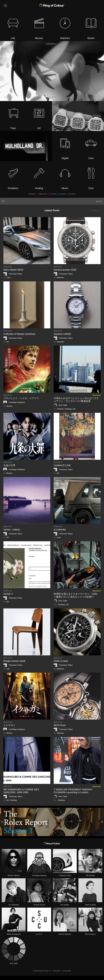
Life (74, 409)
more (94, 210)
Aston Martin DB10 (13, 270)
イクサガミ (9, 725)
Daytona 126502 (62, 334)
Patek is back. (61, 661)
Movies (9, 406)
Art (8, 342)
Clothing (68, 409)
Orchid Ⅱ (8, 594)
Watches (60, 278)
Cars (8, 278)
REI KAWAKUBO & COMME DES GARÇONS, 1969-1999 (21, 791)
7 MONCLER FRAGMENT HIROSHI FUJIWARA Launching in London (73, 791)
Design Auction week (14, 661)
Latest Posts (52, 210)
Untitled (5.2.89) (62, 465)
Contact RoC (67, 971)
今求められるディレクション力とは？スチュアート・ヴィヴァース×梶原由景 (76, 400)
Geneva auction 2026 (65, 270)
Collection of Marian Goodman (19, 334)
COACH (60, 409)
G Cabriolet (60, 530)
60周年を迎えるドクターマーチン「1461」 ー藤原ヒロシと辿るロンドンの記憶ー (77, 595)
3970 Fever (60, 725)
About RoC (57, 971)
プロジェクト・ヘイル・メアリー (21, 398)
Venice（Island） (12, 530)
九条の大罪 (9, 465)
